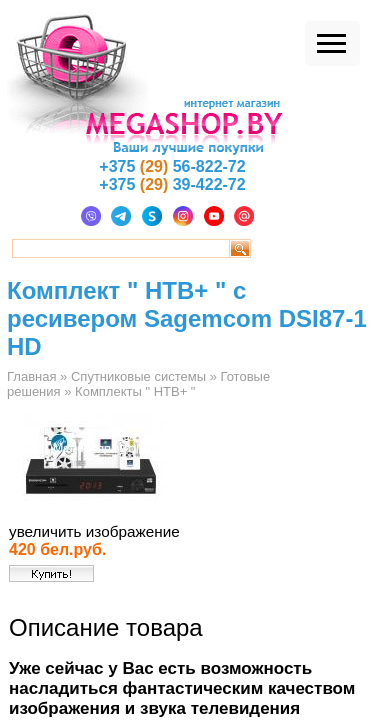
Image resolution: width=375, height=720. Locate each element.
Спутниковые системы (138, 376)
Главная (31, 376)
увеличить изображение (94, 531)
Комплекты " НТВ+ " (135, 391)
